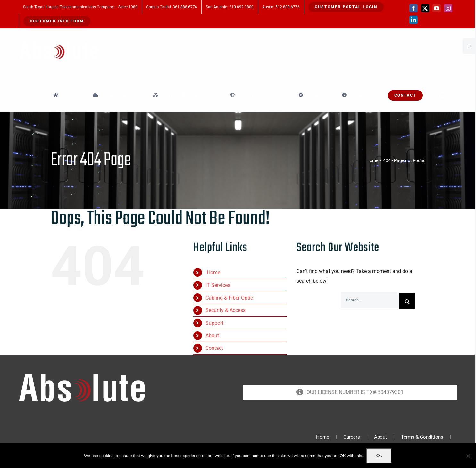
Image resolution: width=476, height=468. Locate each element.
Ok (379, 456)
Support (214, 323)
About (212, 336)
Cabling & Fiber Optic (229, 298)
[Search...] (370, 300)
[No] (468, 456)
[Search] (407, 301)
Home (213, 272)
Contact (214, 348)
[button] (443, 95)
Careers (352, 437)
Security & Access (225, 310)
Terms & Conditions (422, 437)
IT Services (218, 285)
